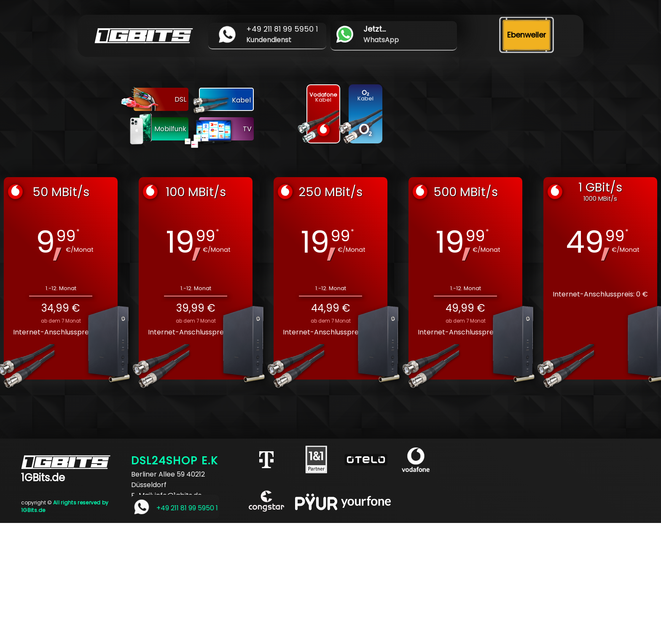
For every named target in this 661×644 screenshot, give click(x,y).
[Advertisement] (253, 582)
